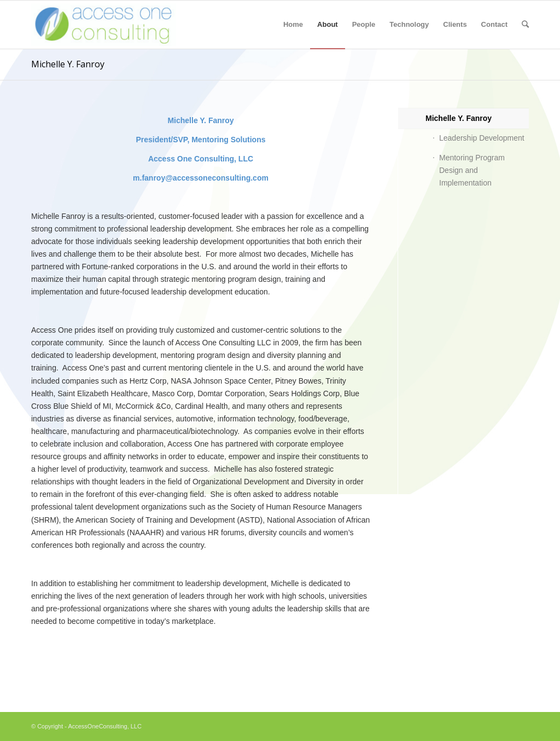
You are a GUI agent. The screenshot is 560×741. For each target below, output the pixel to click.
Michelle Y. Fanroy (68, 64)
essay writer (21, 706)
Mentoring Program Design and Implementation (472, 170)
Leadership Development (482, 138)
